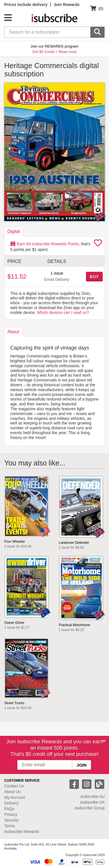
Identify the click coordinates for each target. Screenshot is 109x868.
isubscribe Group (90, 808)
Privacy (11, 814)
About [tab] (13, 332)
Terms (10, 826)
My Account (15, 797)
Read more (67, 52)
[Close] (104, 741)
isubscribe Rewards (22, 832)
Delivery (12, 803)
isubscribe (92, 796)
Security (12, 820)
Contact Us (14, 786)
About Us (13, 792)
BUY (94, 277)
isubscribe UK (92, 802)
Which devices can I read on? (63, 313)
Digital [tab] (14, 231)
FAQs (9, 809)
